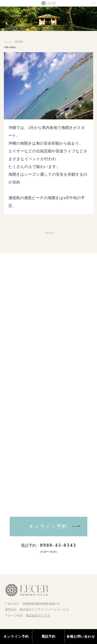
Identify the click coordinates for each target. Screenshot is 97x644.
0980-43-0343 (58, 545)
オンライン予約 (48, 526)
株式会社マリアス (38, 615)
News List (49, 233)
